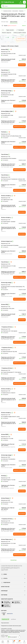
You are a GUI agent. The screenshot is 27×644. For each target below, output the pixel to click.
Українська (5, 619)
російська (13, 619)
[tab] (14, 22)
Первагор (21, 11)
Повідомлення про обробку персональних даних (11, 626)
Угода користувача (5, 623)
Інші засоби (15, 11)
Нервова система (7, 11)
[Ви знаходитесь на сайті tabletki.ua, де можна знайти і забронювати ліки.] (8, 2)
